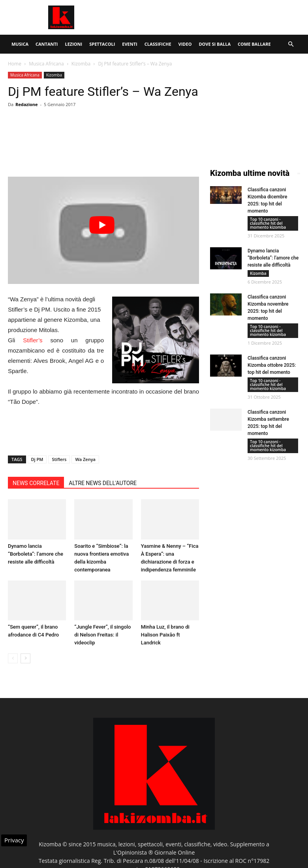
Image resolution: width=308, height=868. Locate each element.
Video (185, 44)
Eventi (130, 44)
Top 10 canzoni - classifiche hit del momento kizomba (268, 223)
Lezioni (73, 44)
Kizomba (81, 64)
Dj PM (37, 459)
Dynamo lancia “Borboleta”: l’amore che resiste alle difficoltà (36, 554)
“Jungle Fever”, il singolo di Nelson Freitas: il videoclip (102, 635)
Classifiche (158, 44)
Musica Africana (46, 64)
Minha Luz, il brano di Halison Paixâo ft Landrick (165, 635)
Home (15, 64)
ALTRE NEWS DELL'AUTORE (103, 483)
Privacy (14, 840)
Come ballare (254, 44)
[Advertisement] (207, 17)
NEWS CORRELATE (36, 483)
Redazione (27, 104)
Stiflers (59, 459)
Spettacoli (102, 44)
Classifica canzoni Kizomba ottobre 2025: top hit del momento (272, 365)
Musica (20, 44)
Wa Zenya (85, 459)
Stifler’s (33, 340)
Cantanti (47, 44)
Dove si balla (215, 44)
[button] (291, 44)
